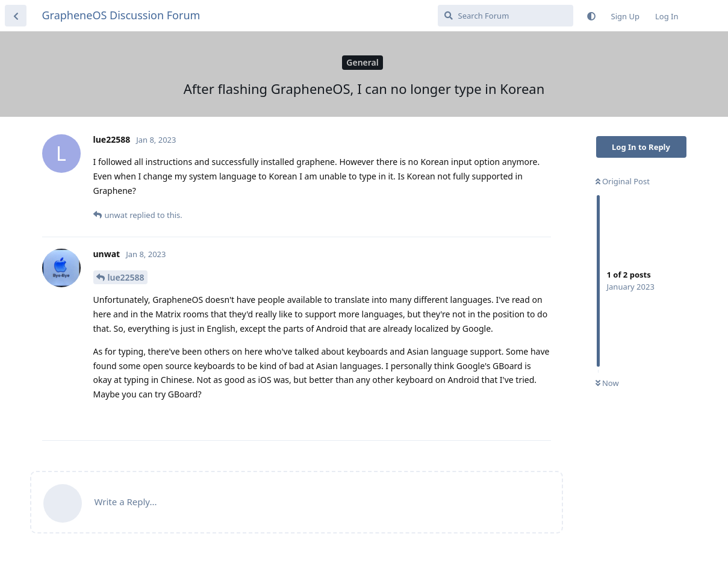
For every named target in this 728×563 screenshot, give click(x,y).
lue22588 (126, 277)
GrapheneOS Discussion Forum (121, 15)
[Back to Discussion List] (16, 16)
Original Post (623, 181)
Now (607, 383)
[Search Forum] (506, 16)
